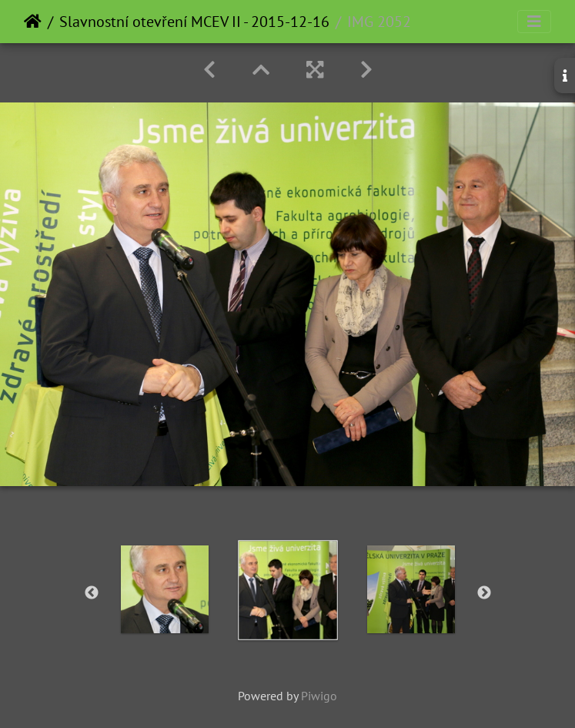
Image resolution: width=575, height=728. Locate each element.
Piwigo (319, 696)
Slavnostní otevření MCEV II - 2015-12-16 (194, 22)
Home (33, 22)
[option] (165, 589)
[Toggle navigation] (534, 22)
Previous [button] (92, 593)
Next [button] (484, 593)
